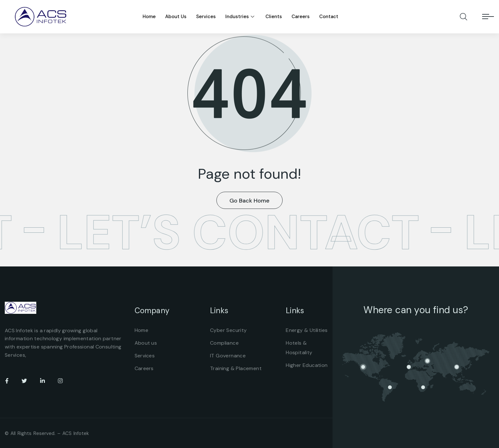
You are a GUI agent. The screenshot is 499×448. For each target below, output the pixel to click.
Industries (241, 17)
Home (149, 17)
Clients (274, 17)
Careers (301, 17)
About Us (176, 17)
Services (206, 17)
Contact (329, 17)
